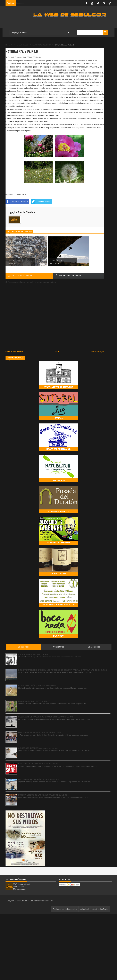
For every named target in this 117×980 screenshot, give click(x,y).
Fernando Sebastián (15, 57)
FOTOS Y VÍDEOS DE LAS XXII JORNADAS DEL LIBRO (43, 795)
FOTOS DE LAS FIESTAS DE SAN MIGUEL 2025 (39, 733)
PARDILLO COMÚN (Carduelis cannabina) (37, 686)
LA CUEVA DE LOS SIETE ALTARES (34, 701)
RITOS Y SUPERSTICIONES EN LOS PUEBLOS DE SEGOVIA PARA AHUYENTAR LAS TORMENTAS (62, 670)
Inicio (57, 351)
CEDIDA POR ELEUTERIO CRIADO (34, 654)
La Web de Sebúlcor (29, 901)
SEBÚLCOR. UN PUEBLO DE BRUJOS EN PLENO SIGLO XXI (45, 717)
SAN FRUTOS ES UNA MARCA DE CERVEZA (38, 764)
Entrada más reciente (15, 351)
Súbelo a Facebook (17, 201)
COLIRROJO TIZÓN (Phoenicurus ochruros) (38, 748)
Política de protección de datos (65, 909)
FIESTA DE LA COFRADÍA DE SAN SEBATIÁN (39, 779)
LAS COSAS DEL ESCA (32, 57)
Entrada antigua (98, 351)
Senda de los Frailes (100, 909)
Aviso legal (85, 909)
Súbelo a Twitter (41, 201)
